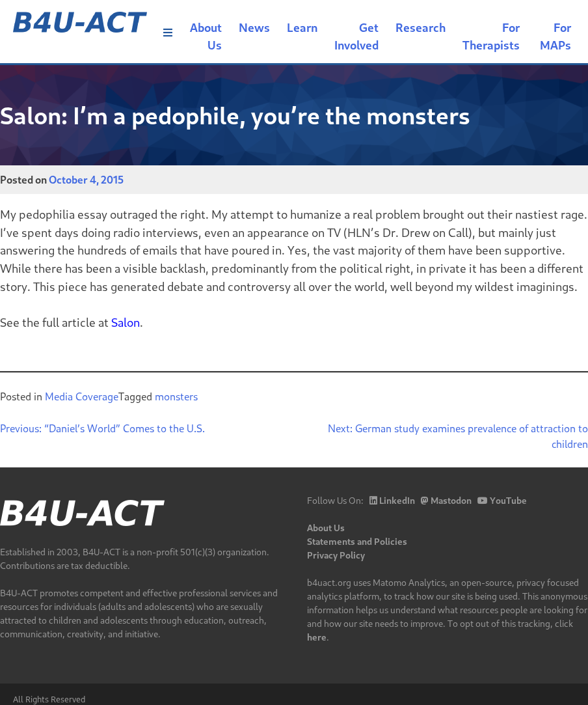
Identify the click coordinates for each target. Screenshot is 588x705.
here (317, 637)
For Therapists (491, 36)
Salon (126, 322)
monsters (176, 396)
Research (421, 27)
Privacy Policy (336, 555)
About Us (206, 36)
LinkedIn (392, 500)
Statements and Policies (357, 541)
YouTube (502, 500)
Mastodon (446, 500)
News (254, 27)
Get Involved (356, 36)
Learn (302, 27)
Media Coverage (82, 396)
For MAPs (555, 36)
